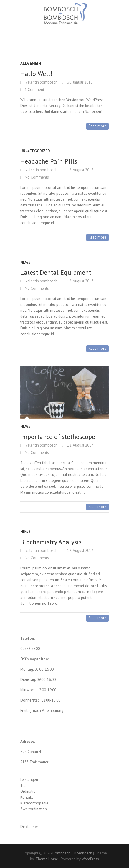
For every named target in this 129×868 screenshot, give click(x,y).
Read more (97, 126)
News (25, 262)
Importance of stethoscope (58, 437)
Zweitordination (34, 809)
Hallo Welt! (36, 74)
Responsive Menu (105, 41)
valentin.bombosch (41, 82)
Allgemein (31, 63)
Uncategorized (35, 151)
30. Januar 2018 (79, 82)
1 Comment (34, 90)
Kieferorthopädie (34, 803)
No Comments (37, 177)
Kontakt (27, 797)
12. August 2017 (80, 170)
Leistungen (29, 780)
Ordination (29, 791)
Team (25, 785)
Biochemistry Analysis (51, 542)
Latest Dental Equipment (56, 272)
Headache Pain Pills (49, 161)
